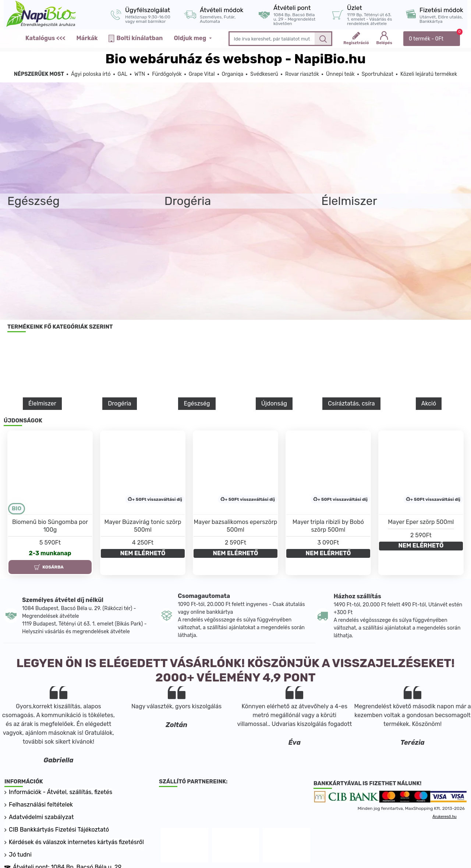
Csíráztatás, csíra (351, 403)
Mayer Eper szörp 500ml (421, 522)
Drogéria (119, 403)
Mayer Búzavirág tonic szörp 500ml (143, 526)
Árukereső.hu (444, 816)
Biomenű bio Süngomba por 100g (50, 526)
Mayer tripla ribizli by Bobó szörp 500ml (328, 526)
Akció (429, 403)
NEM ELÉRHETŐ (143, 553)
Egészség (197, 403)
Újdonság (274, 403)
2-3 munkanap (50, 553)
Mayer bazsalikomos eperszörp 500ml (236, 526)
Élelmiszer (42, 403)
